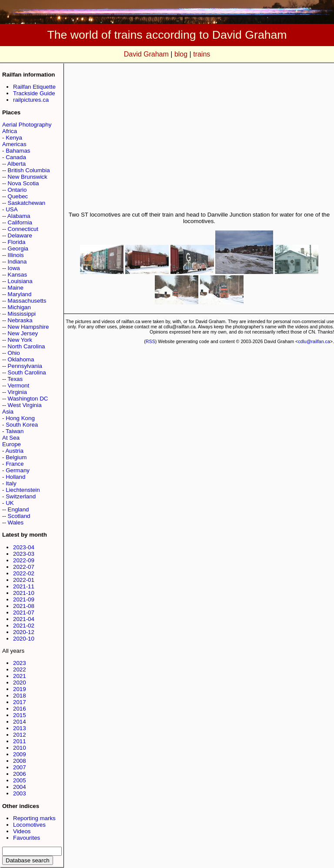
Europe (12, 444)
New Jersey (23, 333)
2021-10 (24, 593)
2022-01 (24, 580)
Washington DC (28, 399)
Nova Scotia (23, 183)
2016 (20, 709)
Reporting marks (34, 818)
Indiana (17, 262)
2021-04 (24, 619)
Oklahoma (21, 359)
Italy (11, 483)
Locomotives (29, 825)
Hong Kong (20, 418)
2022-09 (24, 560)
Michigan (19, 307)
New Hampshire (28, 327)
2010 (20, 748)
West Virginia (25, 405)
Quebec (18, 196)
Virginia (17, 392)
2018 (20, 696)
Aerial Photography (27, 125)
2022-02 (24, 573)
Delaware (20, 235)
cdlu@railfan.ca (314, 341)
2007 (20, 767)
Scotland (19, 516)
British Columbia (29, 170)
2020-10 (24, 639)
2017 (20, 702)
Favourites (27, 838)
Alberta (17, 164)
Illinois (16, 255)
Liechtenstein (23, 490)
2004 (20, 787)
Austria (14, 451)
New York (20, 340)
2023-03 (24, 554)
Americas (14, 144)
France (15, 464)
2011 (20, 741)
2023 (20, 663)
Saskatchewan (27, 203)
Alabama (19, 216)
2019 (20, 689)
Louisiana (20, 281)
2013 (20, 728)
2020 (20, 683)
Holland (15, 477)
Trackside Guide (34, 93)
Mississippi (22, 314)
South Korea (22, 425)
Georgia (18, 249)
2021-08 (24, 606)
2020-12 (24, 632)
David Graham (146, 54)
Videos (22, 831)
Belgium (16, 457)
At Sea (11, 438)
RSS (150, 341)
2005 (20, 780)
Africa (10, 131)
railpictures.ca (31, 100)
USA (12, 209)
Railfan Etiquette (34, 87)
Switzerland (21, 496)
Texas (15, 379)
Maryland (20, 294)
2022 (20, 669)
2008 (20, 761)
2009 (20, 754)
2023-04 (24, 547)
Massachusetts (27, 301)
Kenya (14, 138)
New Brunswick (28, 177)
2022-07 (24, 567)
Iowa (14, 268)
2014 (20, 722)
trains (202, 54)
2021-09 (24, 599)
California (20, 222)
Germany (18, 470)
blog (181, 54)
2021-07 (24, 613)
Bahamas (18, 151)
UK (10, 503)
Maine (16, 288)
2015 (20, 715)
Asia (8, 412)
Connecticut (23, 229)
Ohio (14, 353)
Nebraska (20, 320)
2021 (20, 676)
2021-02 (24, 626)
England (18, 509)
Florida (17, 242)
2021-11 (24, 586)
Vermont (19, 386)
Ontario (17, 190)
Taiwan (15, 431)
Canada (16, 157)
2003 (20, 793)
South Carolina (27, 372)
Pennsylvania (25, 366)
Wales (16, 522)
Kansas (17, 275)
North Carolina (27, 346)
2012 (20, 735)
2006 (20, 774)
